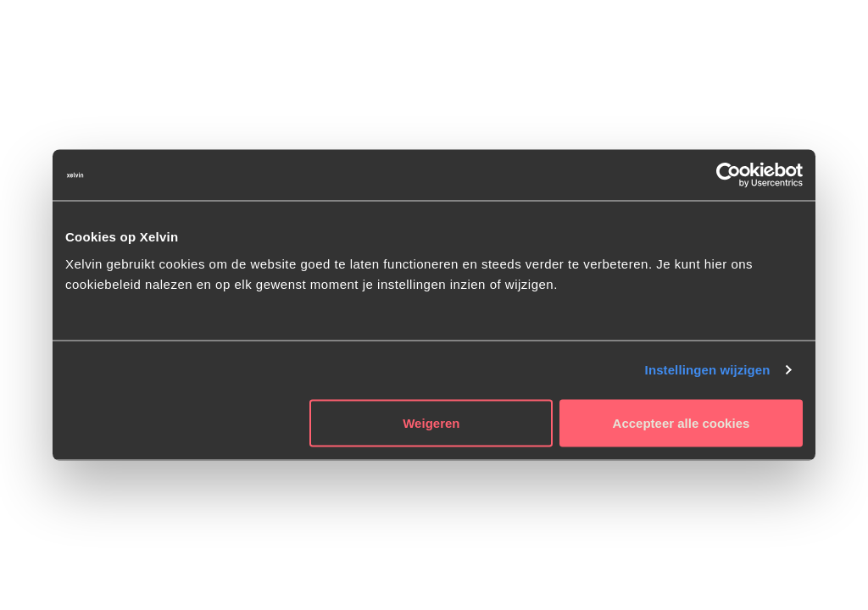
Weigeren (431, 422)
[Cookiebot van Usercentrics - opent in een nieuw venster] (729, 175)
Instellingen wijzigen (708, 370)
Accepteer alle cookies (682, 422)
